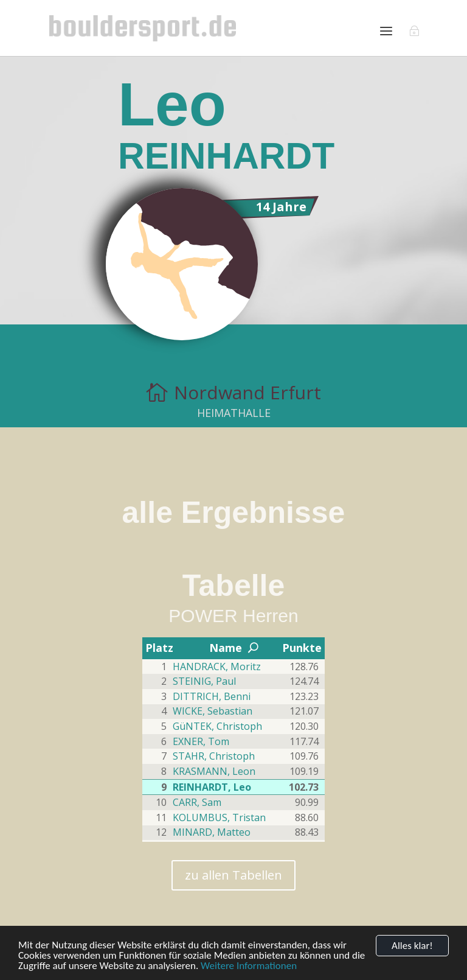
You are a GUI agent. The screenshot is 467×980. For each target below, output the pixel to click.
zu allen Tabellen (233, 875)
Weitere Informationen (249, 966)
